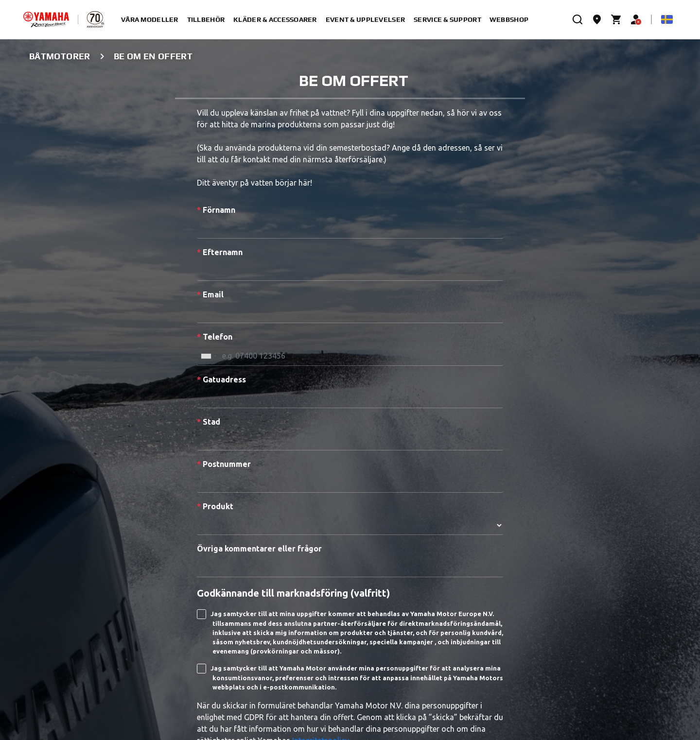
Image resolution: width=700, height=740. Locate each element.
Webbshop (509, 19)
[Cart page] (616, 19)
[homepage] (46, 19)
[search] (577, 19)
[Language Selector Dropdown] (667, 19)
